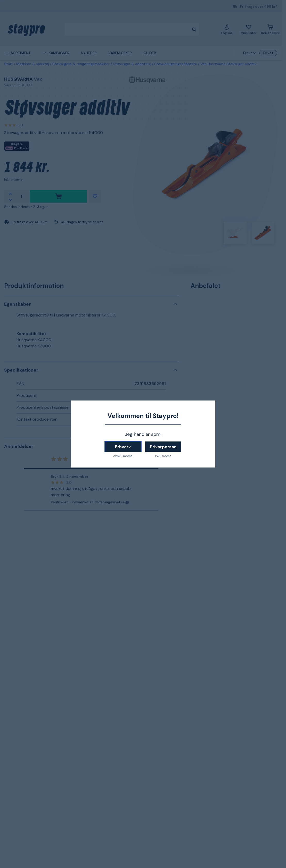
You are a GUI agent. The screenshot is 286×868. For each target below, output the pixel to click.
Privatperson (163, 447)
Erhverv (123, 447)
